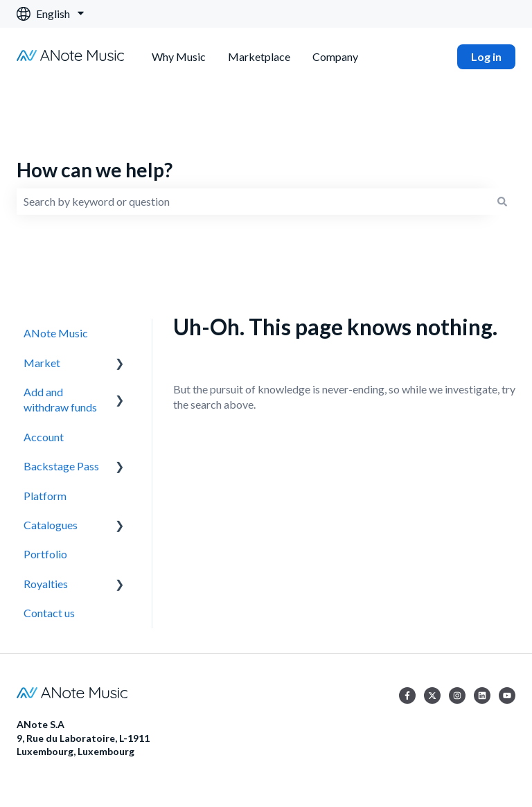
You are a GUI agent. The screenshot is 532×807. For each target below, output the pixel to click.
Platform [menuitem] (45, 496)
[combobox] (253, 202)
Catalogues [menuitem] (51, 525)
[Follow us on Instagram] (457, 695)
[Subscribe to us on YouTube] (507, 695)
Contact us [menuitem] (49, 613)
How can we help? (95, 170)
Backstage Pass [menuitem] (61, 466)
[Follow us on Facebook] (407, 695)
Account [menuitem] (44, 437)
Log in (486, 56)
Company (335, 56)
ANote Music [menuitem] (56, 333)
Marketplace (259, 56)
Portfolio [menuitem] (45, 554)
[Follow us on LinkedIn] (482, 695)
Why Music (179, 56)
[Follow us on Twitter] (432, 695)
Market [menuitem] (42, 363)
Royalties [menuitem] (46, 584)
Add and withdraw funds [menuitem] (60, 399)
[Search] (502, 202)
